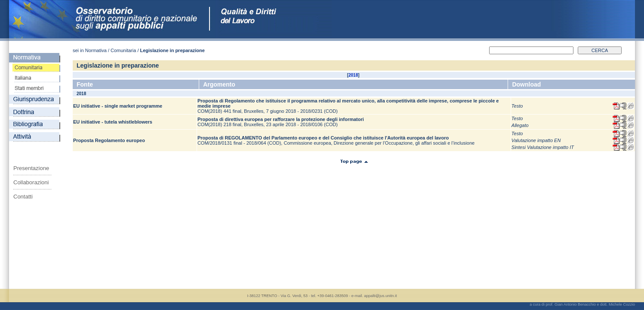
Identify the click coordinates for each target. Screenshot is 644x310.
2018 (353, 75)
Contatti (23, 197)
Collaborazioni (31, 182)
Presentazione (31, 168)
